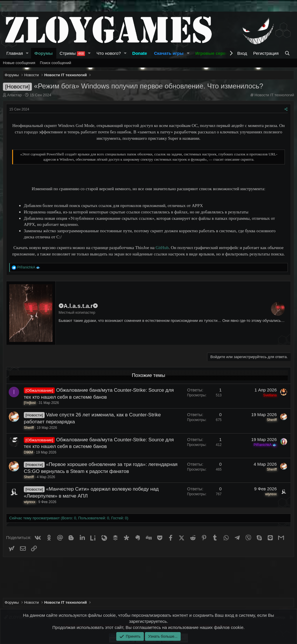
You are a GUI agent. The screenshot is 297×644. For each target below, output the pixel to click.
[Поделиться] (286, 109)
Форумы (44, 53)
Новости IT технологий (274, 95)
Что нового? (109, 53)
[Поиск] (288, 53)
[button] (27, 53)
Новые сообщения (19, 63)
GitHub (162, 248)
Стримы (73, 53)
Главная (15, 53)
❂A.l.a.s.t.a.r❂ (78, 306)
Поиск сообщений (56, 63)
